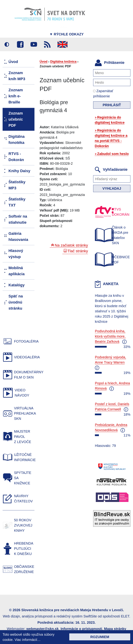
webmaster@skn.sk (42, 629)
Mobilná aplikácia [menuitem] (17, 271)
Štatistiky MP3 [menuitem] (17, 185)
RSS (47, 44)
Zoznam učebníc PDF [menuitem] (16, 119)
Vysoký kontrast (7, 44)
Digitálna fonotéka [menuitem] (17, 140)
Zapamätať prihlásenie (103, 94)
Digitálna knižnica (63, 62)
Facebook (20, 44)
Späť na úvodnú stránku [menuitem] (16, 302)
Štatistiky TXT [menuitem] (17, 202)
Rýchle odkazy (66, 34)
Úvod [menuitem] (13, 62)
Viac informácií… (28, 640)
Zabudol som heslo (113, 154)
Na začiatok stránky (71, 245)
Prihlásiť (112, 105)
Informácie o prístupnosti (81, 629)
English (63, 44)
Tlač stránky (78, 251)
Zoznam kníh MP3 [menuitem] (17, 76)
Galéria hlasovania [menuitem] (18, 237)
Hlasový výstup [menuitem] (16, 254)
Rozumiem (100, 637)
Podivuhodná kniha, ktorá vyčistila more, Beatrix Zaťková (110, 336)
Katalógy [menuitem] (17, 285)
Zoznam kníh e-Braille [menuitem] (16, 96)
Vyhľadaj (112, 188)
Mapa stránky (115, 629)
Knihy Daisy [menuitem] (19, 171)
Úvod (44, 62)
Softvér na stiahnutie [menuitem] (18, 219)
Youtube (34, 44)
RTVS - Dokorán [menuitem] (16, 157)
